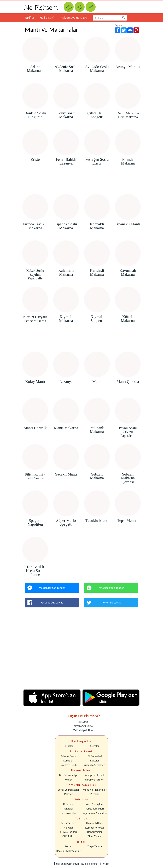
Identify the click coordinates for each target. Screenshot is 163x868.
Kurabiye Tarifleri (95, 780)
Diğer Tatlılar (95, 836)
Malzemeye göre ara (74, 18)
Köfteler (95, 761)
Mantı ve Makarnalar (95, 790)
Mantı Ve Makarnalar (52, 30)
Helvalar (68, 828)
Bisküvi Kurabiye (68, 775)
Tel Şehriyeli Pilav (83, 730)
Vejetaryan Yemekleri (95, 813)
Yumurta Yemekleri (95, 765)
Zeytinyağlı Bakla (83, 726)
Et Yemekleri (95, 756)
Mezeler (95, 746)
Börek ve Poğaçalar (68, 790)
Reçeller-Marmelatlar (68, 851)
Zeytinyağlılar (68, 813)
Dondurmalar (95, 832)
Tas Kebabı (83, 722)
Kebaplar (68, 761)
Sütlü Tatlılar (68, 836)
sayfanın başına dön (66, 864)
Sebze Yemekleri (95, 809)
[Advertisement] (81, 184)
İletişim (106, 864)
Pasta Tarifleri (68, 823)
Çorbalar (68, 746)
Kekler (68, 780)
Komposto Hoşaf (95, 828)
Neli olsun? (47, 18)
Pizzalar (95, 794)
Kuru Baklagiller (95, 804)
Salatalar (68, 809)
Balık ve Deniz (68, 756)
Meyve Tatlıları (68, 832)
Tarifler (30, 18)
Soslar (68, 846)
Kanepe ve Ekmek (95, 775)
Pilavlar (68, 794)
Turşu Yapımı (95, 846)
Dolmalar (68, 804)
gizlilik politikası (90, 864)
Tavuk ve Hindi (68, 765)
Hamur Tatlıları (95, 823)
